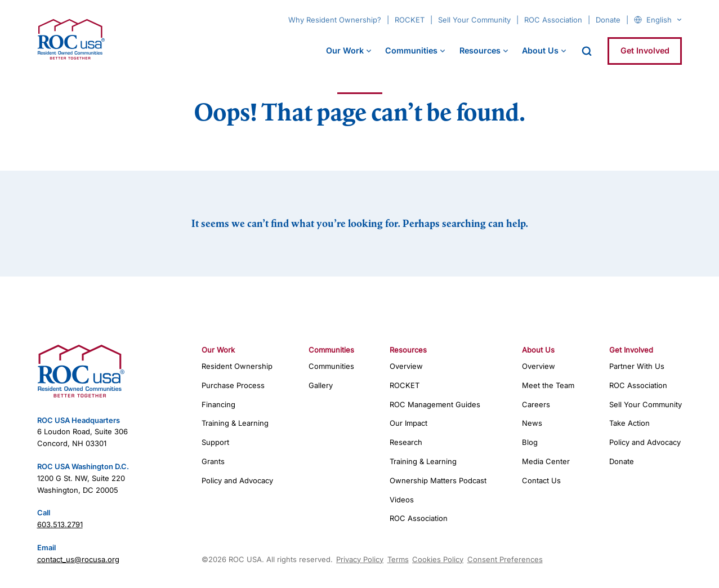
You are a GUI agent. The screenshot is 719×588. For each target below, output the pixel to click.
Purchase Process (233, 385)
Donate (608, 20)
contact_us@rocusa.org (78, 559)
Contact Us (541, 480)
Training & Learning (235, 423)
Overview (406, 366)
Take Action (629, 423)
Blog (530, 442)
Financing (218, 404)
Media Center (546, 461)
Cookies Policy (438, 559)
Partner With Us (637, 366)
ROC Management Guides (435, 404)
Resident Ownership (237, 366)
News (532, 423)
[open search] (587, 51)
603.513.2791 (60, 524)
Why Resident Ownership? (335, 20)
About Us (540, 50)
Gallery (321, 385)
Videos (402, 500)
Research (406, 442)
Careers (536, 404)
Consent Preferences (505, 559)
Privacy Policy (360, 559)
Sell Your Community (474, 20)
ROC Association (553, 20)
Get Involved (645, 50)
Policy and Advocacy (237, 480)
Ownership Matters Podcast (438, 480)
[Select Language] (664, 20)
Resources (480, 50)
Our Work (345, 50)
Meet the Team (548, 385)
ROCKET (410, 20)
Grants (213, 461)
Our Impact (408, 423)
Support (215, 442)
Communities (411, 50)
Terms (398, 559)
